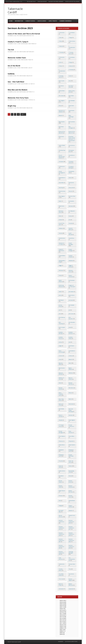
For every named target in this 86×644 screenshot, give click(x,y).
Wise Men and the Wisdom (18, 90)
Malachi (70, 359)
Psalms (70, 466)
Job (60, 310)
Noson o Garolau (61, 416)
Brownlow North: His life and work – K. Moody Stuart (72, 138)
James (60, 295)
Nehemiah (71, 404)
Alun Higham (62, 101)
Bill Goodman (72, 122)
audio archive (16, 1)
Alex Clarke (61, 96)
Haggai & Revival (71, 266)
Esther (60, 216)
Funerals (71, 223)
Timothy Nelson (61, 570)
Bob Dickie (61, 127)
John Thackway (61, 323)
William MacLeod (71, 584)
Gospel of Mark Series (61, 250)
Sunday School (30, 21)
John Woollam (72, 322)
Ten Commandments (72, 559)
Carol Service (72, 145)
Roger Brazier (62, 491)
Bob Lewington (71, 127)
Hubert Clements (71, 276)
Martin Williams (71, 369)
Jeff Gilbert (61, 300)
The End (11, 50)
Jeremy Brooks (60, 306)
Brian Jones (61, 137)
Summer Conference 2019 (71, 534)
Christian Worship (42, 1)
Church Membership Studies (62, 157)
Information (19, 21)
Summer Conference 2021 (61, 540)
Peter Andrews (71, 432)
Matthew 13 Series (61, 378)
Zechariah (61, 589)
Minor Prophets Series (61, 394)
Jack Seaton (71, 292)
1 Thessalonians (72, 47)
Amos (60, 106)
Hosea (60, 275)
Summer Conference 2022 (71, 540)
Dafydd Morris (62, 178)
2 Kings (70, 62)
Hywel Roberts (61, 281)
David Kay (61, 188)
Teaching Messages (71, 552)
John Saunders (71, 318)
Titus (70, 569)
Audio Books (71, 111)
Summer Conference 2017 (71, 528)
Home (11, 1)
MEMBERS (61, 642)
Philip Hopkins (72, 445)
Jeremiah (71, 300)
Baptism (61, 115)
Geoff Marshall (71, 234)
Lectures (61, 356)
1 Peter (60, 41)
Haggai (60, 265)
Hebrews (61, 270)
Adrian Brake (62, 91)
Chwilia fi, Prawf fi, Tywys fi (18, 42)
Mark (70, 363)
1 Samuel (61, 46)
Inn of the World (14, 66)
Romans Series (71, 496)
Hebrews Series (71, 271)
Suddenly (11, 74)
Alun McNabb (72, 101)
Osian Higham (72, 420)
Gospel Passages (71, 250)
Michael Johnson (61, 388)
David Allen (61, 183)
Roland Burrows (71, 491)
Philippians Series (71, 450)
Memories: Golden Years (17, 58)
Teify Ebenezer (61, 558)
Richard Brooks (70, 481)
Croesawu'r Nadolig (71, 167)
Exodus (70, 216)
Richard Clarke (61, 486)
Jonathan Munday (61, 333)
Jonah (70, 327)
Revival (70, 476)
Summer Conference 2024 (71, 547)
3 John (70, 76)
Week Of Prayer (61, 584)
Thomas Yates (72, 564)
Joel (70, 310)
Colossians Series (71, 162)
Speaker (71, 510)
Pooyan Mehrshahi (71, 455)
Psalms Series (62, 471)
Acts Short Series (71, 86)
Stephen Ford (72, 515)
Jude (70, 342)
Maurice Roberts (71, 378)
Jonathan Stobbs (71, 338)
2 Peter (60, 66)
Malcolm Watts (61, 364)
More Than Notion (61, 400)
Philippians (61, 450)
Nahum (70, 399)
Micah (60, 383)
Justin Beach (71, 346)
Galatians (61, 228)
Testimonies (62, 564)
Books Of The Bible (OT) (72, 132)
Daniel (70, 178)
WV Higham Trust (31, 1)
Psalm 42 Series (61, 467)
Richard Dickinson (71, 486)
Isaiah (60, 292)
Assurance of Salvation (62, 111)
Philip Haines (62, 445)
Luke (60, 359)
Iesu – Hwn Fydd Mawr (16, 82)
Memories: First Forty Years (18, 98)
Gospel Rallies (62, 256)
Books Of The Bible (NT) (62, 132)
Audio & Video (42, 21)
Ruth (60, 501)
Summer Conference (65, 21)
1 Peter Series (72, 41)
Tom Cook (61, 579)
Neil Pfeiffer (61, 409)
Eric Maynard (72, 211)
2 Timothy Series (61, 76)
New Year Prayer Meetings (71, 410)
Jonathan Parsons (61, 338)
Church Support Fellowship (72, 1)
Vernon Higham (70, 580)
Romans (61, 496)
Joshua (60, 342)
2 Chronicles (62, 57)
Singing (60, 506)
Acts (70, 81)
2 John (60, 62)
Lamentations (72, 351)
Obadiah (61, 420)
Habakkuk (71, 261)
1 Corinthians (72, 33)
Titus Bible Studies (61, 575)
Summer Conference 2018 (61, 534)
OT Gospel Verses (61, 426)
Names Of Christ (61, 405)
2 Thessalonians (62, 70)
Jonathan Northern (71, 333)
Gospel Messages (71, 244)
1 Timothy (61, 52)
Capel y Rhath (53, 21)
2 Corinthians (72, 57)
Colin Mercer (72, 155)
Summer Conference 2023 (61, 547)
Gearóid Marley (71, 229)
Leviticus (71, 356)
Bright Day (12, 106)
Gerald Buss (71, 238)
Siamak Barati (72, 501)
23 (18, 114)
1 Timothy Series (71, 53)
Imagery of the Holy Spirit (72, 286)
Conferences (62, 166)
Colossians (61, 162)
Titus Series (71, 574)
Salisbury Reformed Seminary (56, 1)
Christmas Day (62, 150)
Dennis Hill (71, 188)
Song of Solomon (71, 506)
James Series (72, 295)
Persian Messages (61, 432)
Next (23, 114)
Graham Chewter (71, 256)
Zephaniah (71, 589)
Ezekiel (60, 220)
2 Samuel (71, 66)
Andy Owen (71, 106)
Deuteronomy (62, 191)
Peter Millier (72, 436)
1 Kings (70, 37)
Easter (60, 201)
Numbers (71, 415)
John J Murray (62, 317)
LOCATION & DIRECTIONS (71, 642)
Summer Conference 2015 (71, 522)
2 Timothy (71, 70)
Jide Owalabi (71, 305)
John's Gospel (62, 327)
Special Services (61, 516)
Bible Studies (62, 122)
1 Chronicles (62, 33)
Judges (60, 346)
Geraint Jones (62, 238)
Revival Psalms (60, 481)
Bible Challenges (71, 116)
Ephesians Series (61, 212)
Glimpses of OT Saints (61, 244)
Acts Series (61, 86)
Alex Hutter (71, 96)
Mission (70, 393)
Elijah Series (61, 206)
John (60, 314)
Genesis (61, 233)
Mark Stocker (62, 368)
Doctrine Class (72, 196)
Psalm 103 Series (71, 462)
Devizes (70, 191)
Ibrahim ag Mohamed (61, 286)
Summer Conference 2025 (61, 553)
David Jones (71, 183)
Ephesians (71, 206)
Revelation (61, 476)
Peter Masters (62, 436)
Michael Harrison (71, 384)
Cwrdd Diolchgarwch (62, 172)
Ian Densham (72, 280)
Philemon (61, 441)
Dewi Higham (62, 196)
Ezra (70, 220)
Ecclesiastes (71, 201)
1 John (60, 37)
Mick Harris (71, 388)
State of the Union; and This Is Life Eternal (24, 34)
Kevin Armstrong (61, 351)
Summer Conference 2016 (61, 528)
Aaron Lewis (62, 81)
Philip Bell (71, 441)
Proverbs (61, 461)
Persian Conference (71, 426)
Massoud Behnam (61, 374)
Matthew (71, 373)
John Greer (71, 314)
